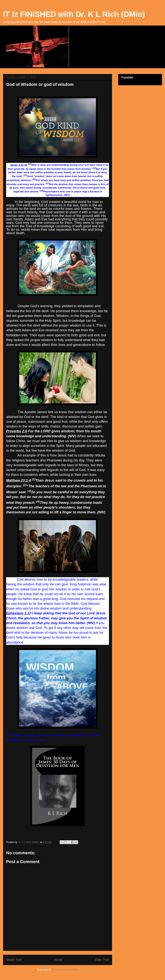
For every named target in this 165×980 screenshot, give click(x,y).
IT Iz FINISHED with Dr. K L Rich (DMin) (74, 14)
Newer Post (14, 960)
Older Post (102, 960)
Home (58, 960)
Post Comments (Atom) (65, 970)
